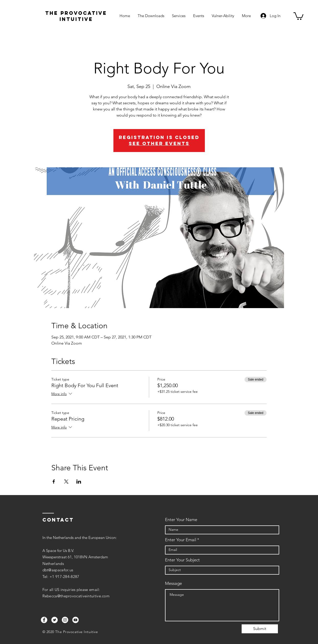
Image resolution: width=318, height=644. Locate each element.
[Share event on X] (66, 482)
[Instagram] (65, 620)
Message (173, 583)
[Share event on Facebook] (54, 482)
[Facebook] (44, 620)
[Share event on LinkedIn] (79, 482)
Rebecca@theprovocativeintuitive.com (76, 596)
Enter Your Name (181, 520)
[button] (298, 16)
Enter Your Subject (182, 560)
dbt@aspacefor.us (58, 570)
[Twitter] (55, 620)
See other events (159, 143)
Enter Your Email (181, 540)
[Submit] (260, 629)
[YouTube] (75, 620)
